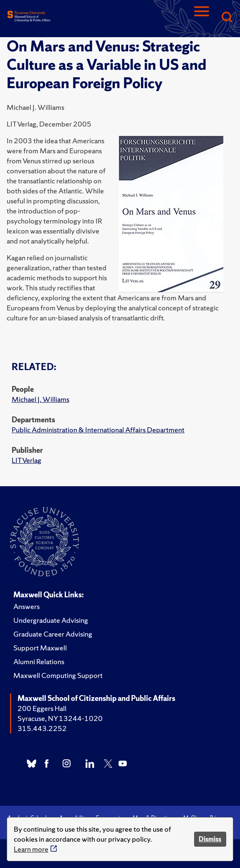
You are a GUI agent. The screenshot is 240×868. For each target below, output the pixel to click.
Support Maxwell (40, 648)
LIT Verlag (27, 460)
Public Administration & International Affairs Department (98, 430)
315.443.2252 (42, 728)
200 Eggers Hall (42, 708)
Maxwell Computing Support (58, 675)
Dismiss (210, 839)
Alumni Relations (39, 661)
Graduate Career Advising (53, 634)
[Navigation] (202, 18)
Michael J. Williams (40, 399)
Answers (27, 606)
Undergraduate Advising (51, 620)
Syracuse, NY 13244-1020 (60, 718)
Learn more (31, 849)
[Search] (227, 18)
